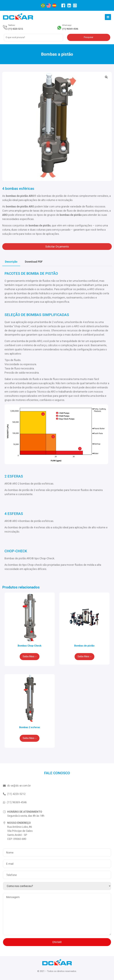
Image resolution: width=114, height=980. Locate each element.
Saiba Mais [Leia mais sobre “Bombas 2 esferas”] (28, 738)
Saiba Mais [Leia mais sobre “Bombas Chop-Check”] (28, 656)
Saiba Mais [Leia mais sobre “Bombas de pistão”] (83, 656)
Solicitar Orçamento (57, 247)
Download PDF (34, 262)
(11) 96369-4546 (70, 29)
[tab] (11, 262)
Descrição (11, 262)
